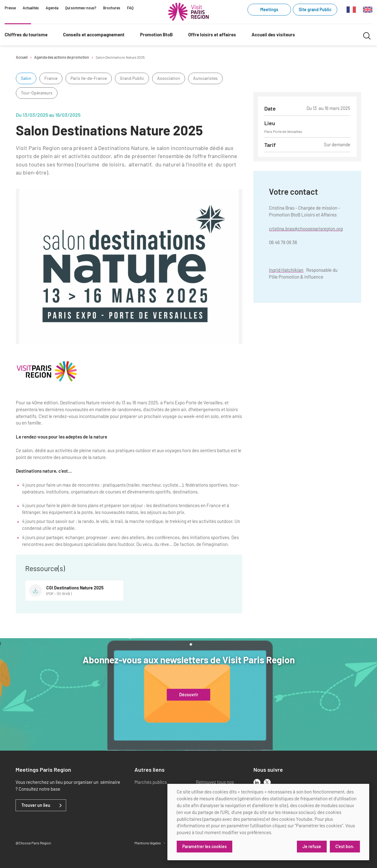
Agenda (52, 8)
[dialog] (268, 822)
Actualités (31, 8)
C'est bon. (345, 846)
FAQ (130, 8)
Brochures (112, 8)
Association (169, 78)
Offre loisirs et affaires (212, 34)
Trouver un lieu (36, 805)
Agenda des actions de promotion (62, 57)
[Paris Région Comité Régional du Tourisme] (188, 12)
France (51, 78)
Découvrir (189, 695)
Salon (26, 78)
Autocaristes (205, 78)
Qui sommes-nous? (81, 8)
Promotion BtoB (156, 34)
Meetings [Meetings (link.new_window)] (269, 9)
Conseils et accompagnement (94, 34)
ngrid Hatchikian (287, 270)
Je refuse (312, 846)
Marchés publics (151, 782)
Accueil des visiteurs (273, 34)
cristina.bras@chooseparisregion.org (306, 229)
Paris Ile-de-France (89, 78)
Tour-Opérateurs (37, 93)
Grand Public (132, 78)
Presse (10, 8)
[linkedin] (257, 782)
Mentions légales (148, 843)
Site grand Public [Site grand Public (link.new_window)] (315, 9)
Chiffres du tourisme (26, 34)
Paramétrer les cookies (204, 846)
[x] (267, 782)
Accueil (22, 57)
